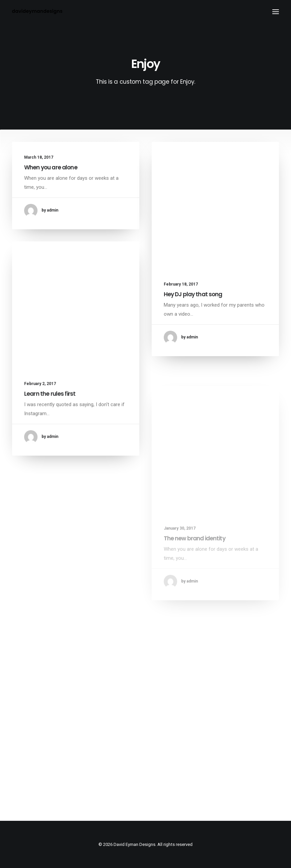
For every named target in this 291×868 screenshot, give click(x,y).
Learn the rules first (50, 399)
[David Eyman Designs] (37, 12)
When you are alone (51, 167)
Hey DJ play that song (193, 295)
